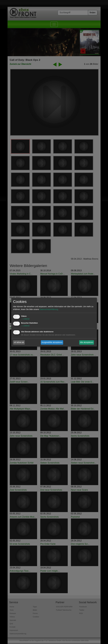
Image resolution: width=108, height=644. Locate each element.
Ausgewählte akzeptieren (52, 342)
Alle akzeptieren (87, 342)
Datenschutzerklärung (49, 309)
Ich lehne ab (19, 342)
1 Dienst (25, 319)
